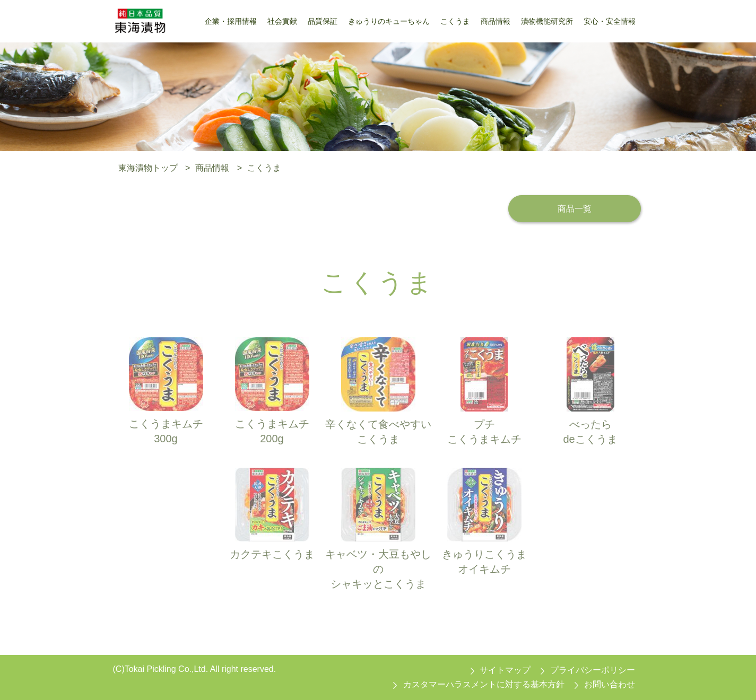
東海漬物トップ (148, 168)
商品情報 (212, 168)
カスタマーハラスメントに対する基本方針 (484, 684)
